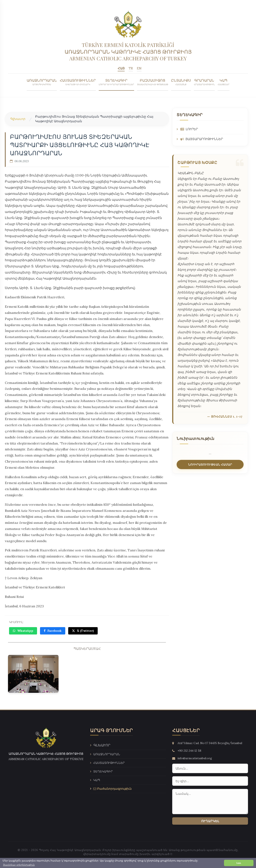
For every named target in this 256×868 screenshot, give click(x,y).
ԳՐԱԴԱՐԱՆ (204, 81)
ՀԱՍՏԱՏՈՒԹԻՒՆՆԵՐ (78, 81)
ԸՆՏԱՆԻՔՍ (181, 81)
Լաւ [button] (239, 863)
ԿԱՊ (224, 81)
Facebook (53, 630)
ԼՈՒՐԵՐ (189, 128)
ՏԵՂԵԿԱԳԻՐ (116, 81)
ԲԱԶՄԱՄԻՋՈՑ (153, 81)
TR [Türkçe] (131, 68)
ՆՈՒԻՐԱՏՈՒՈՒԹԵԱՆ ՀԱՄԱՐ (210, 464)
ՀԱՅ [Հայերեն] (122, 68)
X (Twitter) (83, 630)
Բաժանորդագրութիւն (112, 785)
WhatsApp (23, 630)
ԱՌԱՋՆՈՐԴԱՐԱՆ (42, 81)
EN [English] (139, 68)
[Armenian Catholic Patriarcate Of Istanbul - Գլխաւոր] (128, 49)
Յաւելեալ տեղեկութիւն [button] (19, 865)
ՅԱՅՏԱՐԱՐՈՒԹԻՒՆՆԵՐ (202, 138)
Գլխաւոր (18, 118)
